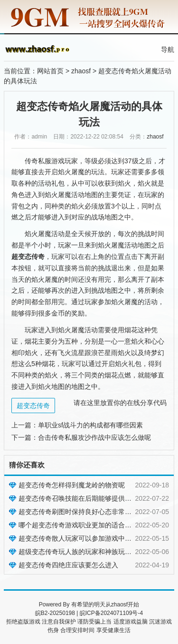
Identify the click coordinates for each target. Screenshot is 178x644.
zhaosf (81, 71)
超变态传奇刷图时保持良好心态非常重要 (78, 512)
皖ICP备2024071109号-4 (111, 613)
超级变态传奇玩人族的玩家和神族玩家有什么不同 (92, 552)
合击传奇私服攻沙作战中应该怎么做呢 (94, 437)
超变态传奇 (33, 406)
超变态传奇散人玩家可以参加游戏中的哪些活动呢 (92, 538)
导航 (168, 50)
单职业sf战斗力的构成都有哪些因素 (90, 425)
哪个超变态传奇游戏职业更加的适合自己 (78, 525)
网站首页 (50, 71)
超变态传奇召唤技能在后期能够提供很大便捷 (85, 498)
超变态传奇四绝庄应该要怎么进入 (68, 565)
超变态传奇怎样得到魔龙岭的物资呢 (72, 485)
